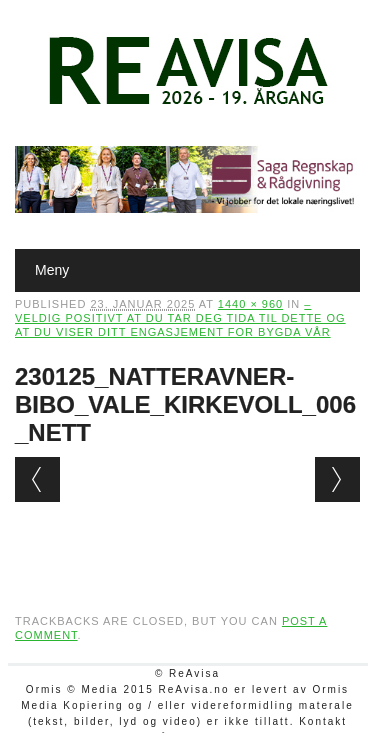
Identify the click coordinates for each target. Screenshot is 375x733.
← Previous (37, 479)
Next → (337, 479)
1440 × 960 (250, 304)
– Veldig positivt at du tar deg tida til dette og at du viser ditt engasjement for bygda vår (180, 318)
